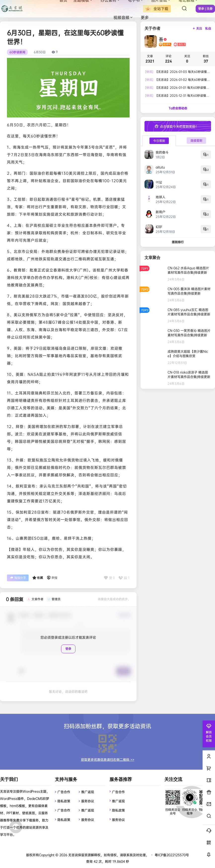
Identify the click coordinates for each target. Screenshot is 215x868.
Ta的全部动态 (178, 108)
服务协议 (88, 801)
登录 (68, 649)
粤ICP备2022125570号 (172, 855)
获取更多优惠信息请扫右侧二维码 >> (108, 759)
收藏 (38, 578)
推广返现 (88, 792)
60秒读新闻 (17, 52)
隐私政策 (64, 801)
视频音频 (123, 17)
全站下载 (157, 9)
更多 (145, 17)
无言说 (73, 855)
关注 (197, 29)
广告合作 (64, 792)
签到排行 (178, 242)
